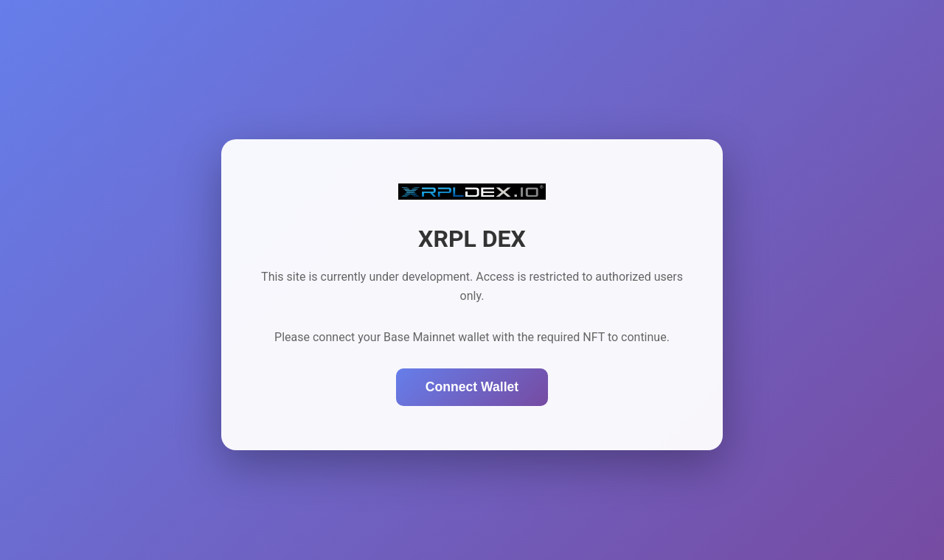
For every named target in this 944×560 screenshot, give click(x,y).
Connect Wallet (472, 387)
